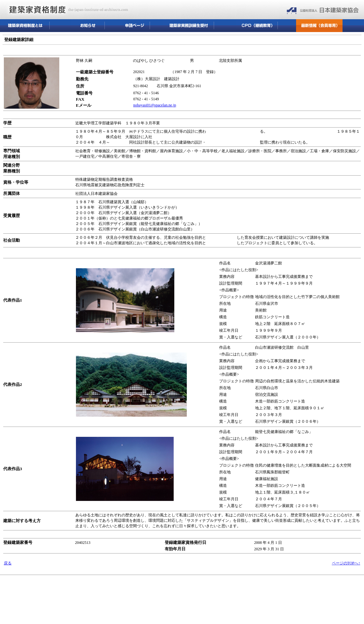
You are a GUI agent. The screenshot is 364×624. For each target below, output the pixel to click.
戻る (8, 563)
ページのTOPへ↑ (346, 563)
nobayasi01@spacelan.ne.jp (155, 105)
